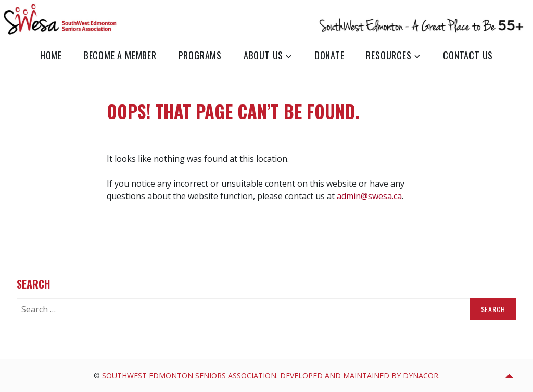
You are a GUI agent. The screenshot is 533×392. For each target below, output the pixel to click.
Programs (200, 55)
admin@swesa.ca (369, 196)
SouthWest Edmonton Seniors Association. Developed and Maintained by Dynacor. (271, 376)
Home (51, 55)
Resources (389, 55)
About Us (263, 55)
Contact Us (468, 55)
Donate (330, 55)
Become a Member (120, 55)
